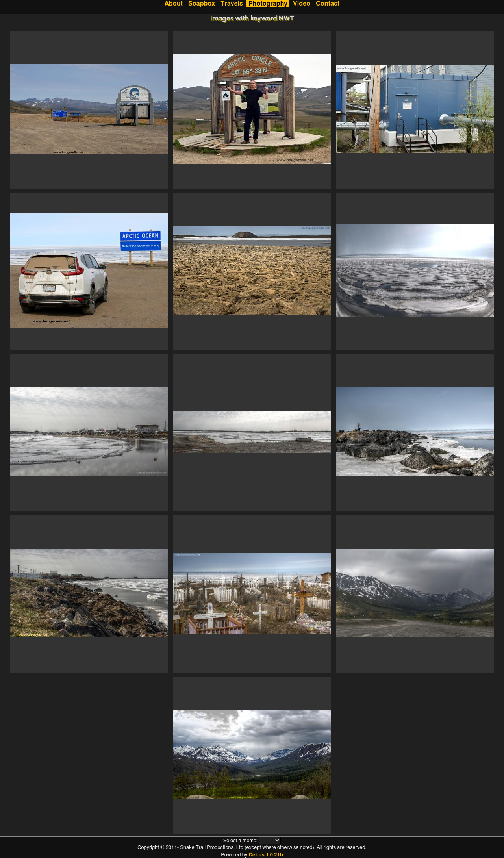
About (174, 4)
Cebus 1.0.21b (266, 855)
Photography (268, 4)
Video (302, 4)
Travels (232, 4)
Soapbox (202, 4)
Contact (328, 4)
